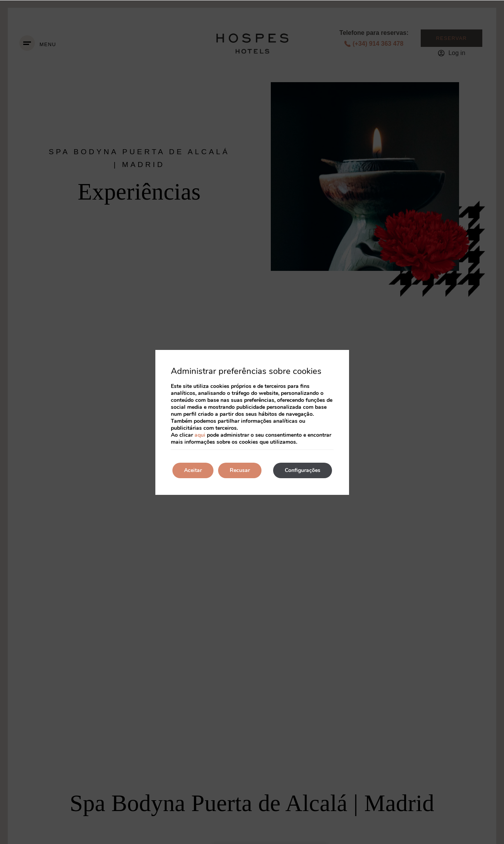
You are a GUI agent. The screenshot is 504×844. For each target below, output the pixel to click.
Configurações (303, 470)
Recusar (240, 470)
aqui (200, 435)
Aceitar (193, 470)
